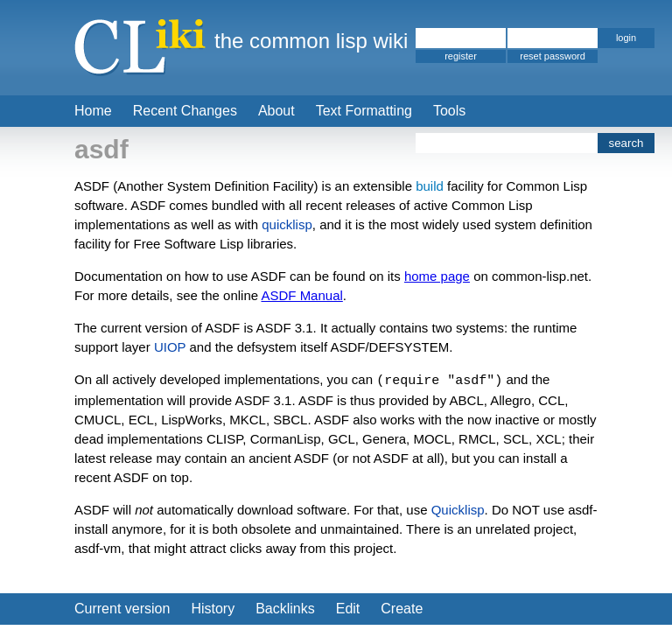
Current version (122, 609)
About (276, 111)
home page (437, 276)
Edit (348, 609)
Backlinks (285, 609)
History (213, 609)
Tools (449, 111)
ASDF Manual (301, 295)
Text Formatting (364, 111)
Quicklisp (458, 510)
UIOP (170, 347)
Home (93, 111)
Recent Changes (185, 111)
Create (402, 609)
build (430, 186)
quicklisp (287, 224)
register (461, 56)
